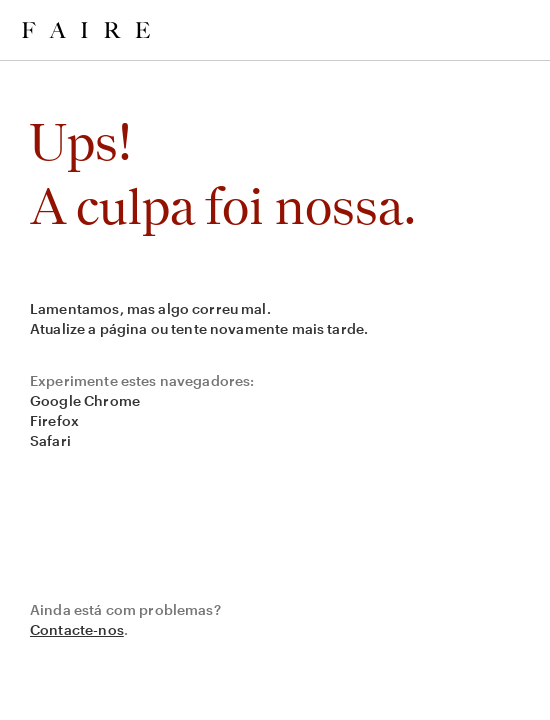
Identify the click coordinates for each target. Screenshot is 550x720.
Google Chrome (85, 400)
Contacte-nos (77, 629)
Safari (50, 440)
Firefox (54, 420)
